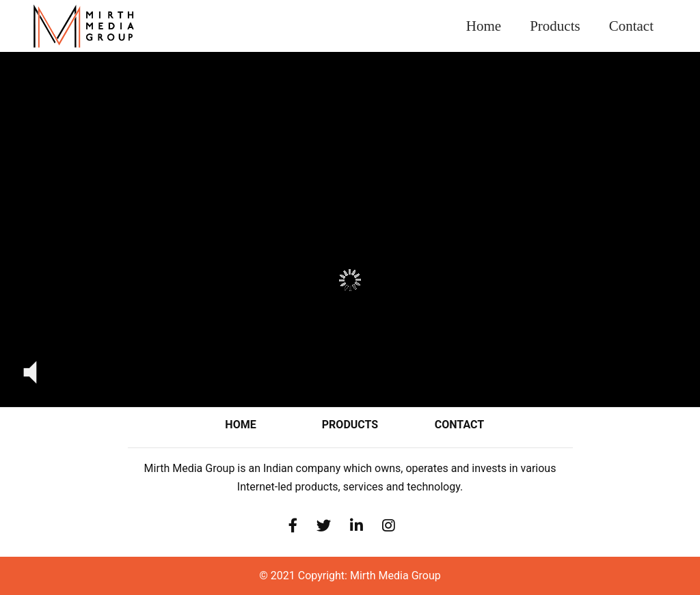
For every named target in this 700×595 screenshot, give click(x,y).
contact (459, 425)
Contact (631, 26)
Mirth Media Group (395, 576)
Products (555, 26)
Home (491, 19)
